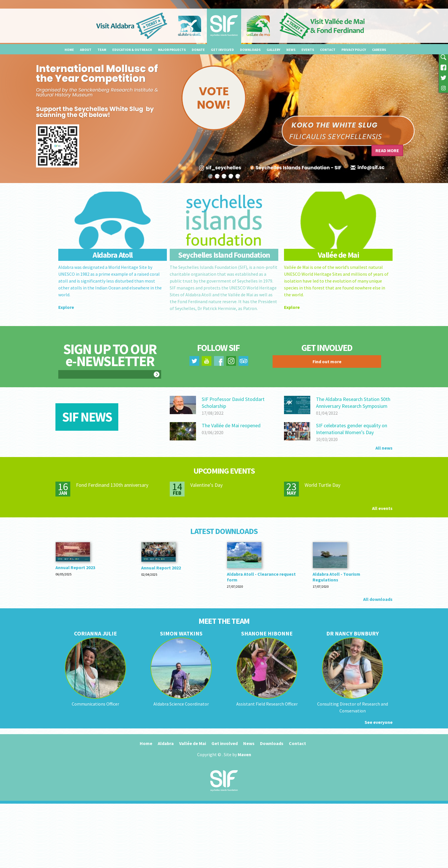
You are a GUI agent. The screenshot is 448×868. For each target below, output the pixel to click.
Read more (387, 150)
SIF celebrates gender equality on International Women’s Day (352, 429)
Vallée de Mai (193, 743)
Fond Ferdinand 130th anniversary (112, 485)
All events (382, 508)
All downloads (378, 599)
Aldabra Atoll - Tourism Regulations (336, 577)
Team (102, 50)
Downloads (250, 50)
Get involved (222, 50)
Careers (379, 50)
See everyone (379, 722)
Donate (198, 50)
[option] (224, 92)
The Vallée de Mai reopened (231, 425)
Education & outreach (132, 50)
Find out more (327, 361)
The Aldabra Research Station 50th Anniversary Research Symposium (353, 403)
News (291, 50)
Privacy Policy (354, 50)
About (86, 50)
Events (308, 50)
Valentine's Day (206, 485)
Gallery (273, 50)
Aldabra (166, 743)
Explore (66, 307)
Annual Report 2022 (161, 568)
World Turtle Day (322, 485)
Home (69, 50)
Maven (244, 754)
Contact (328, 50)
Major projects (172, 50)
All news (384, 448)
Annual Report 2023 (75, 567)
